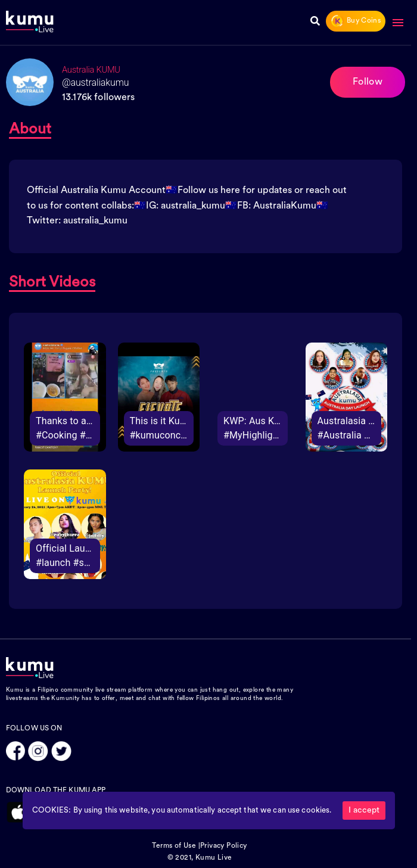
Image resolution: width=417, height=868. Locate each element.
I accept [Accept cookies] (364, 811)
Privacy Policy (224, 846)
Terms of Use (174, 846)
